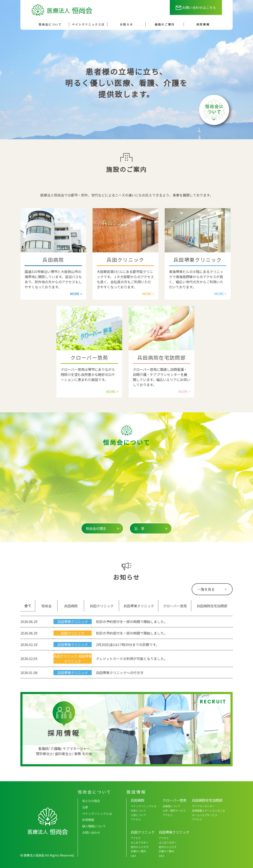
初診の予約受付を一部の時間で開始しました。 (132, 622)
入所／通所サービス (174, 810)
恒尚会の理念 (102, 528)
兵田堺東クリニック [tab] (139, 606)
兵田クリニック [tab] (102, 606)
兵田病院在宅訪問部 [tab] (212, 606)
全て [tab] (28, 606)
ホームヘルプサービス (205, 815)
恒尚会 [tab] (46, 606)
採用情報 (203, 24)
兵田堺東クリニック (73, 622)
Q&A (133, 856)
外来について (138, 810)
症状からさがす (140, 847)
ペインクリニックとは (88, 24)
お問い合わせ (91, 832)
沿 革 (151, 528)
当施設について (171, 806)
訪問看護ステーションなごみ (208, 810)
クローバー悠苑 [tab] (175, 606)
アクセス (136, 819)
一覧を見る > (212, 589)
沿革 (85, 807)
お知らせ (127, 24)
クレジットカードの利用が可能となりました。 (132, 659)
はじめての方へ (140, 842)
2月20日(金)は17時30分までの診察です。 (127, 645)
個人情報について (94, 826)
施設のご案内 (165, 24)
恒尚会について (50, 24)
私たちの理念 (91, 801)
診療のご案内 (138, 851)
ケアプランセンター (203, 806)
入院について (138, 815)
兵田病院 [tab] (71, 606)
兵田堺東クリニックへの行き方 (120, 673)
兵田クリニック (73, 633)
